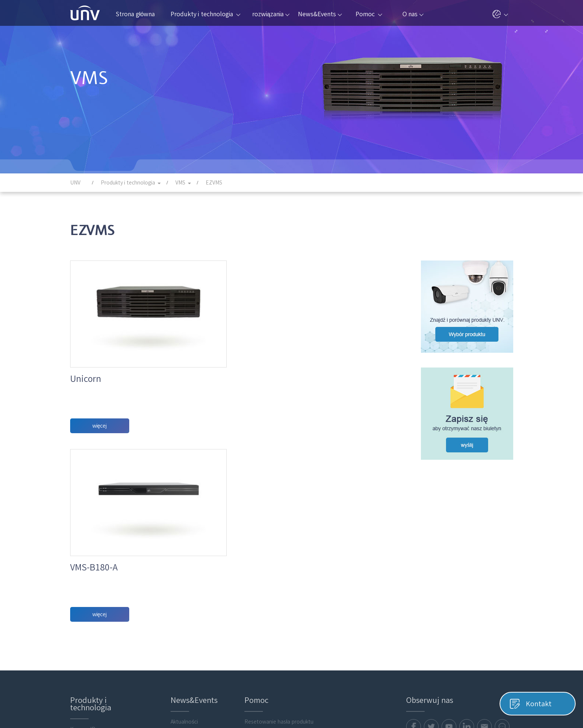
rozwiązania (271, 14)
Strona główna (135, 14)
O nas (413, 14)
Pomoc (369, 14)
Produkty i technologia (205, 14)
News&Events (320, 14)
